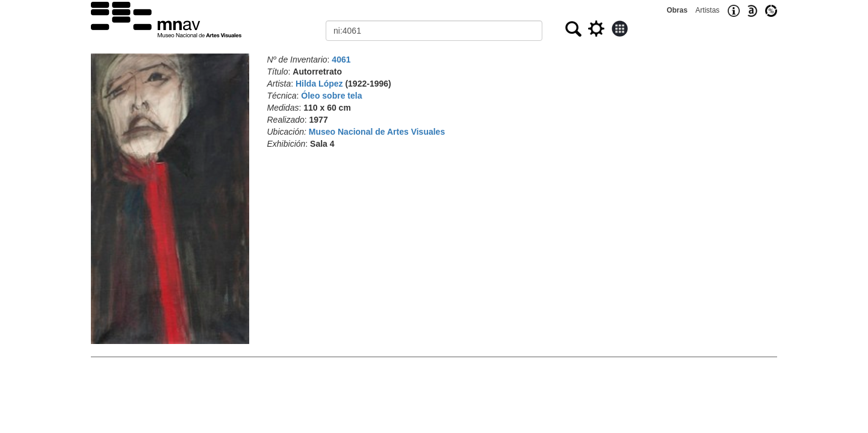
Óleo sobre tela (331, 96)
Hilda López (319, 84)
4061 (341, 60)
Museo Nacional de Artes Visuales (377, 132)
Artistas (707, 10)
